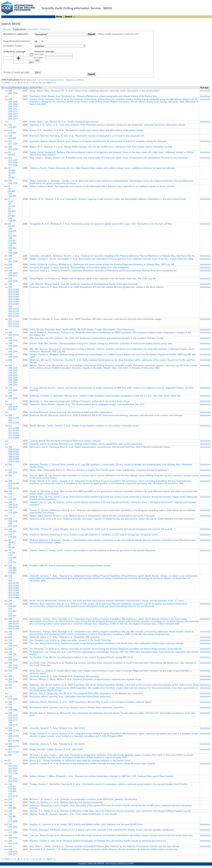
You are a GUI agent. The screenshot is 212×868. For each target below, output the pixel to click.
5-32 (10, 201)
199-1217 (13, 373)
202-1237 (13, 526)
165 (10, 824)
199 (10, 284)
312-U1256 (14, 488)
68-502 (12, 226)
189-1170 (13, 852)
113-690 (12, 499)
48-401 (12, 543)
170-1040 (13, 390)
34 (10, 204)
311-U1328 (14, 435)
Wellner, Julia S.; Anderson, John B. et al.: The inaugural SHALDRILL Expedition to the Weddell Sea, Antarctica (86, 693)
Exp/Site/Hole (15, 88)
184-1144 (13, 398)
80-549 (12, 547)
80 (10, 545)
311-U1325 (14, 428)
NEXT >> (51, 83)
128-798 (12, 654)
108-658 (12, 808)
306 (10, 306)
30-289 (12, 173)
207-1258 (13, 163)
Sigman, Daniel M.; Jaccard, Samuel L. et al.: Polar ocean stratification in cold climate (73, 814)
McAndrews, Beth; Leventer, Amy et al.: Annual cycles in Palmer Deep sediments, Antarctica (77, 708)
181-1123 (13, 771)
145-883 (12, 570)
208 (10, 494)
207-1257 (13, 160)
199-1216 (13, 370)
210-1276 (13, 407)
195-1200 (13, 351)
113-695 (12, 133)
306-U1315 (14, 316)
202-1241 (13, 472)
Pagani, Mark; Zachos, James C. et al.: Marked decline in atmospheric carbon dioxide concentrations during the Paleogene (92, 516)
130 (10, 194)
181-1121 (13, 766)
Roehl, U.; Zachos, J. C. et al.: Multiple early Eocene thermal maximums (66, 802)
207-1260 (13, 165)
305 (10, 420)
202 (10, 470)
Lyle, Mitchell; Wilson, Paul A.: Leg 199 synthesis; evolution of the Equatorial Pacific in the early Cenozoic (84, 284)
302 (10, 685)
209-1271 (13, 109)
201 (10, 141)
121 (10, 234)
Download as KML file (75, 80)
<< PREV (6, 83)
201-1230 (13, 261)
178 (10, 697)
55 (10, 760)
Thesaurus (45, 29)
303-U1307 (14, 302)
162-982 (12, 248)
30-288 (12, 171)
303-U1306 (14, 299)
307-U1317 (14, 324)
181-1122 (13, 768)
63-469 (12, 211)
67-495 (12, 216)
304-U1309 (14, 418)
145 (10, 566)
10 (40, 83)
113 (10, 130)
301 (10, 688)
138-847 (12, 241)
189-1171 (13, 854)
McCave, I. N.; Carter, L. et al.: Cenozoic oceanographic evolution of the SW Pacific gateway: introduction (83, 799)
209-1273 (13, 114)
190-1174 (13, 718)
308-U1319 (14, 449)
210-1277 (13, 409)
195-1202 (13, 340)
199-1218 (13, 375)
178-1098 (13, 699)
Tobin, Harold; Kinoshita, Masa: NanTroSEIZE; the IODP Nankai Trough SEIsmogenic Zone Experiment (82, 329)
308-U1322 (14, 457)
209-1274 (13, 116)
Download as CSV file (55, 80)
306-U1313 (14, 311)
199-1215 (13, 368)
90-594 (12, 155)
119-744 (12, 563)
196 (10, 723)
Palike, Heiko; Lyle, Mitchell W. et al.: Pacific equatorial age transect (64, 122)
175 (10, 510)
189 (10, 849)
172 (10, 578)
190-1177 (13, 720)
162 (10, 246)
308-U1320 (14, 452)
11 (44, 83)
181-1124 (13, 773)
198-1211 (13, 275)
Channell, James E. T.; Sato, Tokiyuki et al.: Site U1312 (57, 744)
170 (10, 388)
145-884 (12, 791)
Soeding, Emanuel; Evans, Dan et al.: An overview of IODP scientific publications (71, 412)
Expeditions (33, 29)
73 (10, 550)
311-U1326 (14, 431)
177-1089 (13, 832)
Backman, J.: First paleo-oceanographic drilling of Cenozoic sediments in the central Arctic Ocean (80, 401)
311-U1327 (14, 433)
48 (10, 540)
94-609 (12, 191)
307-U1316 (14, 322)
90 (10, 152)
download (205, 91)
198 (10, 181)
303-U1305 (14, 297)
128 (10, 652)
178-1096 (13, 821)
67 (10, 214)
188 (10, 344)
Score (5, 88)
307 (10, 319)
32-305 (12, 178)
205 (10, 268)
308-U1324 (14, 461)
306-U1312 (14, 309)
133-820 (12, 127)
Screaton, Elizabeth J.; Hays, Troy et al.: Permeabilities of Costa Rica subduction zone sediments (79, 268)
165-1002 (13, 827)
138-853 (12, 221)
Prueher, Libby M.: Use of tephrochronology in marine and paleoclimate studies (70, 566)
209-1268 (13, 102)
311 (10, 426)
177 (10, 830)
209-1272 (13, 111)
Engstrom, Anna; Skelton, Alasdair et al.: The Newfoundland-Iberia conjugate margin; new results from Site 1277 (87, 404)
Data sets (7, 29)
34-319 (12, 206)
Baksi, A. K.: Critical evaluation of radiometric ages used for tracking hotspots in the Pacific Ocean (80, 760)
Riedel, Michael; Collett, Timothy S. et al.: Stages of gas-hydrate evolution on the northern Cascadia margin (84, 426)
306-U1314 (14, 314)
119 (10, 560)
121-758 (12, 236)
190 (10, 713)
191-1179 (13, 796)
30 (10, 168)
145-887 (12, 573)
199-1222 (13, 385)
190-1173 (13, 715)
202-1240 (13, 660)
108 (10, 136)
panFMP (130, 864)
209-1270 (13, 107)
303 (10, 287)
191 (10, 794)
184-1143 (13, 253)
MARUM (100, 864)
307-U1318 (14, 326)
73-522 (12, 553)
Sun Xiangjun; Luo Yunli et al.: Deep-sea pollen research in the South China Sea (70, 640)
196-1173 (13, 725)
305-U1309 (14, 423)
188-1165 (13, 346)
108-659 (12, 231)
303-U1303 (14, 292)
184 (10, 250)
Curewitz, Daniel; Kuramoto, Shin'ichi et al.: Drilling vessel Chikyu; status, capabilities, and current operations (86, 444)
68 (10, 224)
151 (10, 609)
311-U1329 (14, 438)
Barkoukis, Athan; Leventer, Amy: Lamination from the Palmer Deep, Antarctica (70, 697)
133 (10, 125)
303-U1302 (14, 290)
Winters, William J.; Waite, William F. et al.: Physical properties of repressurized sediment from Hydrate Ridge (85, 679)
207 (10, 158)
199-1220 (13, 380)
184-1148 (13, 281)
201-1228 (13, 144)
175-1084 (13, 513)
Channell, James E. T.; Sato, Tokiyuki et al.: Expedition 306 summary (65, 637)
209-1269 (13, 104)
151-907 (12, 611)
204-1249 (13, 682)
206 (10, 91)
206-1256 (13, 93)
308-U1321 (14, 454)
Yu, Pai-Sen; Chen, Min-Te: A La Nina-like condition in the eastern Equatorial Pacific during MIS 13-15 (81, 657)
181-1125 (13, 781)
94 (10, 189)
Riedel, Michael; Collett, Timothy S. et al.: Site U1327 (56, 749)
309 (10, 481)
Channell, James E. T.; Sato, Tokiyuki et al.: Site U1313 (57, 728)
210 (10, 404)
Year (25, 88)
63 (10, 209)
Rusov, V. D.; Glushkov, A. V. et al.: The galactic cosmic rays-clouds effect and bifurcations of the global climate (87, 130)
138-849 (12, 243)
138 (10, 218)
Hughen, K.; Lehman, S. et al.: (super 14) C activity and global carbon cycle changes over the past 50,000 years (86, 824)
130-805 (12, 196)
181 (10, 755)
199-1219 (13, 357)
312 (10, 486)
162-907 (12, 616)
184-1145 (13, 665)
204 (10, 671)
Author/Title (36, 88)
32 (10, 175)
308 (10, 447)
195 (10, 338)
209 (10, 99)
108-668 (12, 138)
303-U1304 (14, 294)
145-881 (12, 787)
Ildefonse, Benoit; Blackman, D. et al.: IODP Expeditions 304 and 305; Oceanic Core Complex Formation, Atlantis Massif (91, 702)
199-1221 (13, 382)
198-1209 (13, 183)
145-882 (12, 568)
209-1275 (13, 119)
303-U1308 (14, 304)
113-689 (12, 558)
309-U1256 (14, 483)
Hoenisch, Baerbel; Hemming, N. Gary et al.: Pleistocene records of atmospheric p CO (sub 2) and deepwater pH (87, 136)
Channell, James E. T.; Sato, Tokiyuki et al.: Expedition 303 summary (65, 676)
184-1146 (13, 521)
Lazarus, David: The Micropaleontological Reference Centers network (65, 441)
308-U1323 (14, 459)
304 (10, 415)
